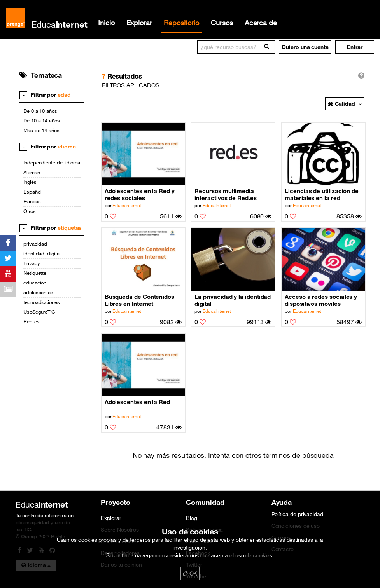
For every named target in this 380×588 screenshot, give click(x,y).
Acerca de (261, 23)
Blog (192, 518)
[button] (355, 47)
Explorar (139, 23)
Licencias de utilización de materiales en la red (322, 194)
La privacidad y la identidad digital (233, 300)
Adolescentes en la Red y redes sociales (140, 194)
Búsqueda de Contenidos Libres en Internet (139, 300)
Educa (60, 24)
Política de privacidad (297, 514)
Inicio (106, 23)
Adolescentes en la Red (137, 402)
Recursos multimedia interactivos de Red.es (225, 194)
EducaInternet (127, 205)
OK (190, 574)
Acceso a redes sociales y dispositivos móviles (321, 300)
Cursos (222, 23)
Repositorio (181, 23)
